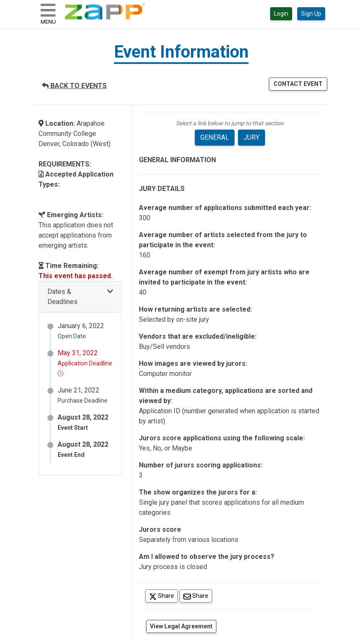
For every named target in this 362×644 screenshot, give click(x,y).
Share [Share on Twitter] (163, 596)
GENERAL (215, 137)
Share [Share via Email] (198, 596)
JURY (251, 137)
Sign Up (311, 14)
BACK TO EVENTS (74, 86)
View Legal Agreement (181, 626)
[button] (80, 297)
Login (281, 14)
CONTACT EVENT (298, 84)
